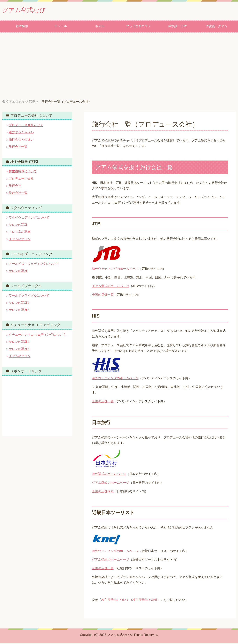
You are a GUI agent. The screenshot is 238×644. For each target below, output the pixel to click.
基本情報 (22, 27)
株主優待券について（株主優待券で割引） (131, 601)
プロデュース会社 (21, 179)
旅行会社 (15, 187)
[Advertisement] (119, 67)
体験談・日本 (177, 27)
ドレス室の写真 (20, 233)
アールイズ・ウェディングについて (34, 265)
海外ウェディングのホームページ (115, 270)
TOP (21, 103)
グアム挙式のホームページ (111, 287)
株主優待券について (23, 172)
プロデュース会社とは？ (26, 126)
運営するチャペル (21, 133)
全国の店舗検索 (103, 492)
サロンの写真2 (19, 311)
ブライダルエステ (139, 27)
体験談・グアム (216, 27)
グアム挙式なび (27, 10)
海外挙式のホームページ (109, 475)
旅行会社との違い (21, 140)
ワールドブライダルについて (29, 296)
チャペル (61, 27)
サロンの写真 (18, 226)
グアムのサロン (20, 240)
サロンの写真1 (19, 304)
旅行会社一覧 (18, 148)
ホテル (100, 27)
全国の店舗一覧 (103, 296)
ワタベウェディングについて (29, 218)
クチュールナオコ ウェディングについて (37, 335)
